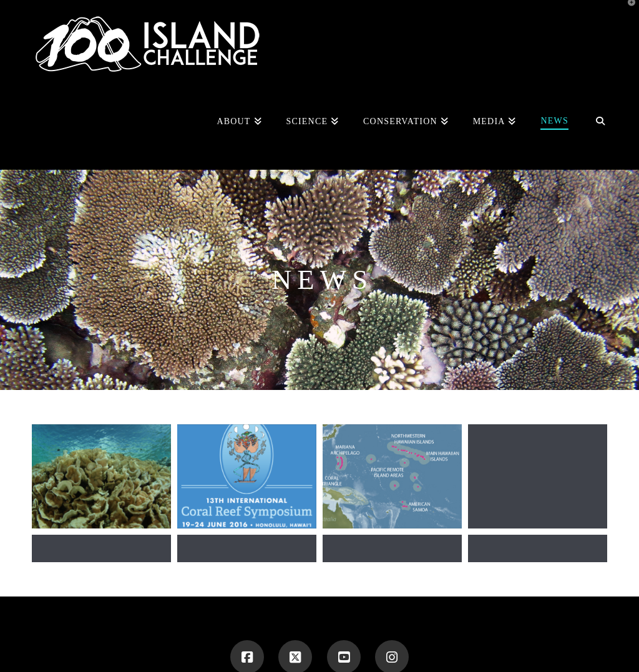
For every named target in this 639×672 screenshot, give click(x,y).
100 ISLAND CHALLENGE (245, 636)
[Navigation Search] (594, 123)
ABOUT (315, 636)
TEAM (350, 636)
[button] (627, 12)
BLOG (383, 636)
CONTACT (422, 636)
